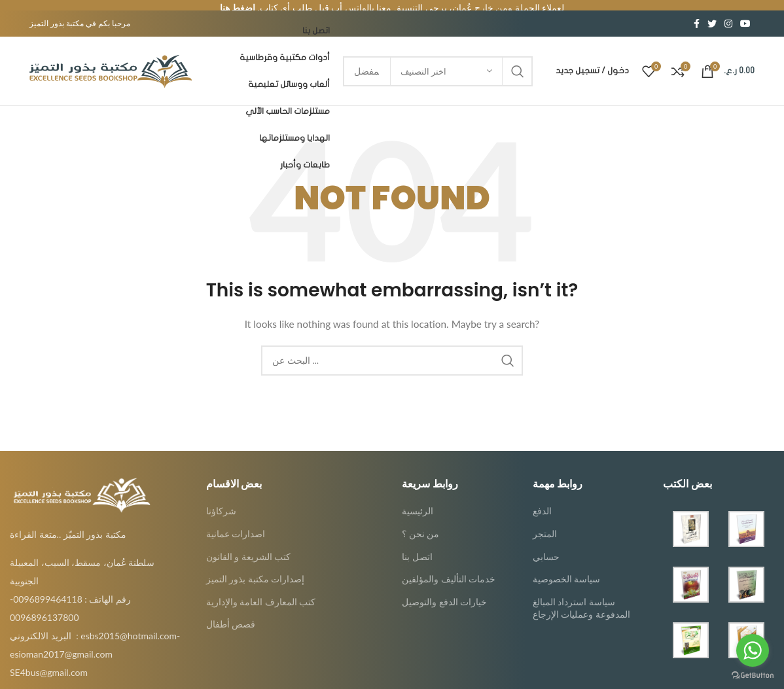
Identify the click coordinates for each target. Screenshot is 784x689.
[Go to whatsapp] (753, 650)
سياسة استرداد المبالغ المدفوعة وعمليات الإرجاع (581, 597)
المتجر (545, 522)
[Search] (392, 349)
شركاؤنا (221, 500)
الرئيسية (418, 500)
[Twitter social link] (712, 13)
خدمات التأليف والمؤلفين (449, 568)
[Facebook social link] (697, 13)
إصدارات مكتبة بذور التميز (256, 568)
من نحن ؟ (420, 522)
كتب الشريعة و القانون (249, 545)
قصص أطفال (231, 613)
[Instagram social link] (728, 13)
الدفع (542, 500)
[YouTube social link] (745, 13)
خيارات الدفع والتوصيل (444, 591)
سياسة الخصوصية (567, 568)
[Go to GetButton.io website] (753, 676)
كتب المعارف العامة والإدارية (261, 591)
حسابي (546, 545)
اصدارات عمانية (236, 522)
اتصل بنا (417, 545)
